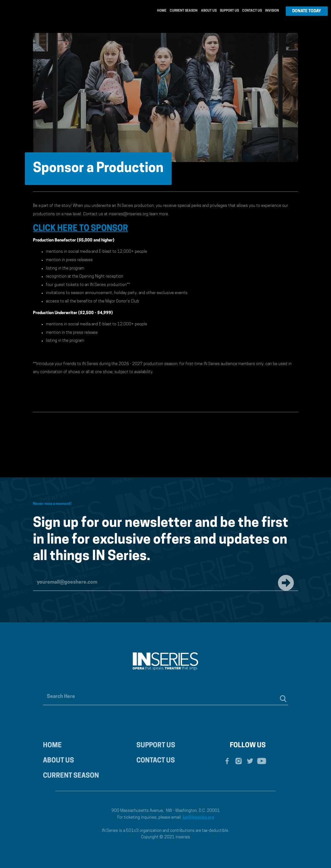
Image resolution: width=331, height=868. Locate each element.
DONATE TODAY (307, 11)
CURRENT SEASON (71, 776)
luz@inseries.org (198, 817)
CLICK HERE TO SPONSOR (80, 229)
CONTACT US (156, 761)
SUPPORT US (156, 746)
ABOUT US (59, 761)
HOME (52, 746)
